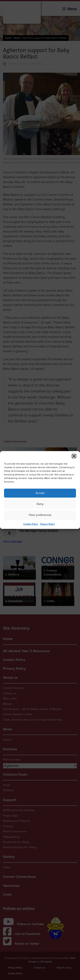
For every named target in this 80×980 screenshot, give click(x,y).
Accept (40, 493)
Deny (40, 504)
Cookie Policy (31, 524)
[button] (74, 456)
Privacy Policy (47, 524)
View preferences (40, 515)
